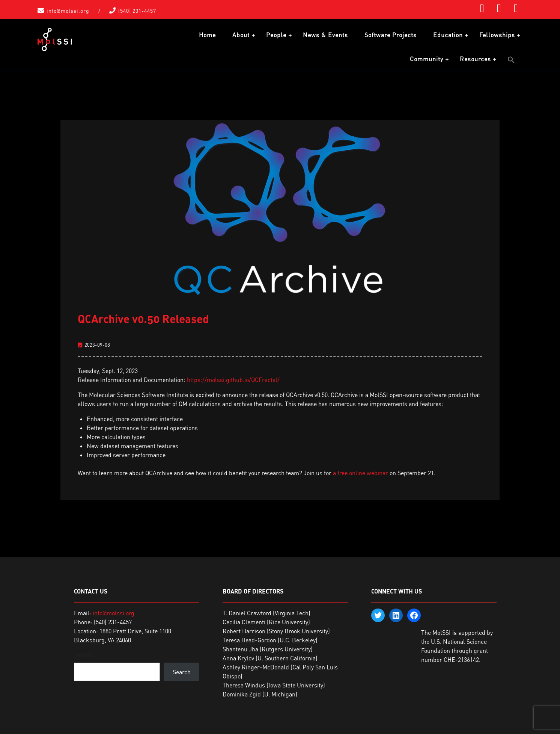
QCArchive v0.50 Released (143, 317)
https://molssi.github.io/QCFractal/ (233, 378)
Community (427, 59)
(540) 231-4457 (137, 11)
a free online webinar (361, 471)
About (241, 35)
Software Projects (391, 35)
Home (207, 35)
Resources (475, 59)
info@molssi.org (68, 11)
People (276, 35)
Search (83, 654)
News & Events (325, 35)
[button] (511, 60)
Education (448, 35)
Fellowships (497, 35)
